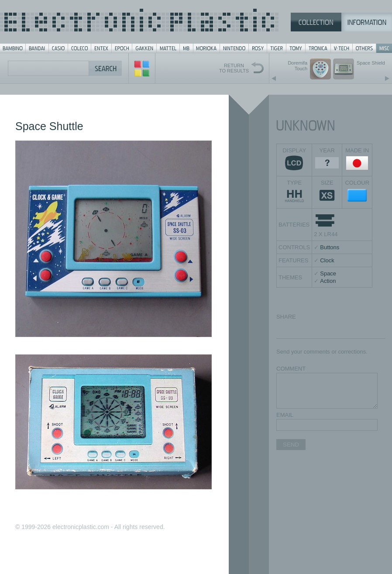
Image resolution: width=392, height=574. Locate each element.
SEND (291, 445)
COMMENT (291, 369)
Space (328, 273)
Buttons (330, 247)
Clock (327, 260)
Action (328, 281)
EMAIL (285, 415)
